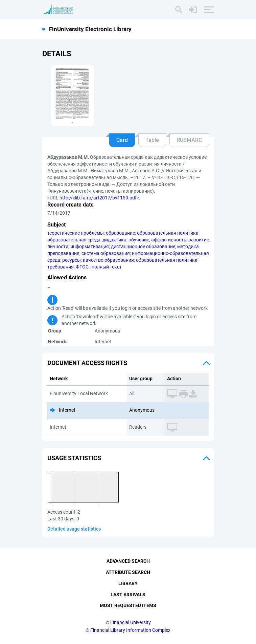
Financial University (131, 622)
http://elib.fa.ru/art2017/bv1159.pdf (98, 198)
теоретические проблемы (76, 233)
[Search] (179, 9)
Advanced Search (128, 561)
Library (128, 583)
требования (61, 267)
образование (120, 233)
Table (152, 140)
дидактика (114, 240)
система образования (106, 253)
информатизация (90, 246)
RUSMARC (189, 140)
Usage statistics (74, 458)
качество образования (108, 260)
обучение (139, 240)
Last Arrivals (128, 595)
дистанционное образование (143, 246)
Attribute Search (128, 572)
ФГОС (83, 267)
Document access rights (87, 363)
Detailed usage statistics (74, 529)
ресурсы (72, 260)
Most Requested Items (128, 605)
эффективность (169, 240)
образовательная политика (168, 233)
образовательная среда (74, 240)
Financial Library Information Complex (130, 630)
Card (122, 140)
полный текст (107, 267)
